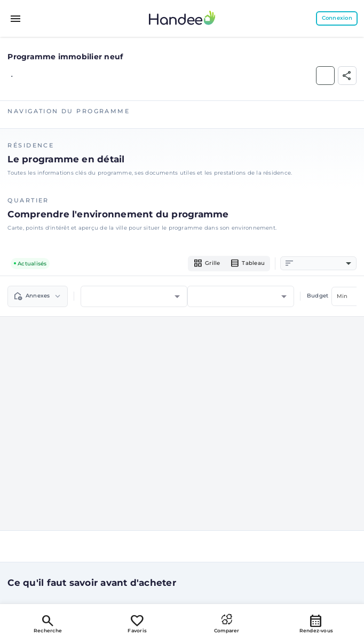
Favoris (137, 623)
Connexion (337, 18)
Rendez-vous (316, 623)
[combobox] (324, 264)
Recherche (48, 623)
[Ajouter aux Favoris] (325, 76)
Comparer (227, 623)
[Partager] (347, 76)
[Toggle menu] (16, 19)
